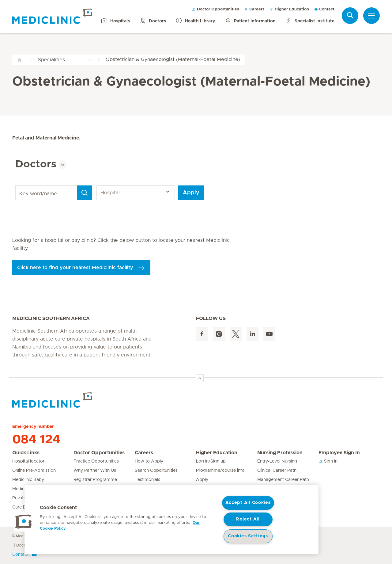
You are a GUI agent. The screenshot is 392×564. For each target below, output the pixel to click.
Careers (254, 9)
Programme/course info (220, 471)
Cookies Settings (248, 536)
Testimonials (147, 480)
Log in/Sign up (211, 461)
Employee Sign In (339, 453)
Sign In (328, 461)
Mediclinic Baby (28, 480)
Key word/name (16, 186)
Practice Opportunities (96, 461)
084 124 (36, 440)
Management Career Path (283, 480)
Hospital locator (28, 461)
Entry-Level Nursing (277, 461)
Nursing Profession (280, 453)
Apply (191, 193)
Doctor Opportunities (215, 9)
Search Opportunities (156, 471)
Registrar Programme (95, 480)
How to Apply (149, 461)
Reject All (248, 519)
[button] (24, 522)
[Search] (85, 193)
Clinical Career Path (277, 471)
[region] (171, 520)
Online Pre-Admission (34, 471)
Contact (324, 9)
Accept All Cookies (248, 503)
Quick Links (26, 453)
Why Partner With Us (95, 471)
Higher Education (289, 9)
